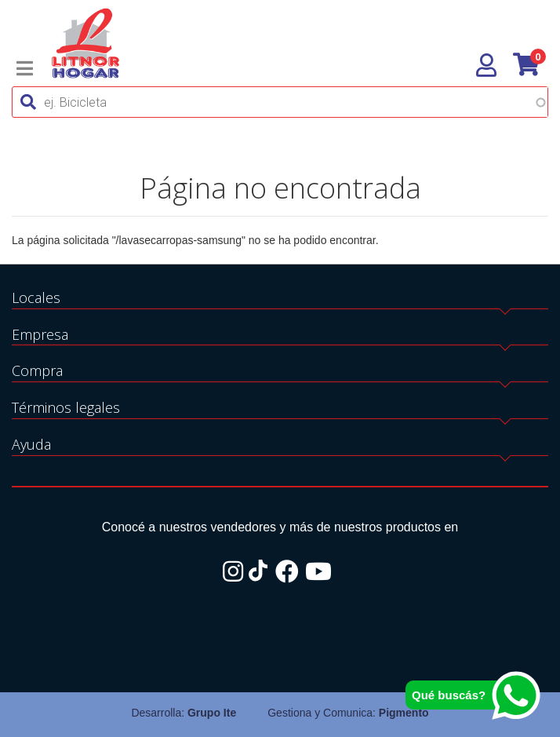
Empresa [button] (40, 334)
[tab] (280, 299)
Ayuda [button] (31, 444)
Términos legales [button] (66, 407)
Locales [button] (36, 297)
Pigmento (404, 713)
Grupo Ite (212, 713)
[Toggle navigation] (25, 68)
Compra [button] (37, 370)
